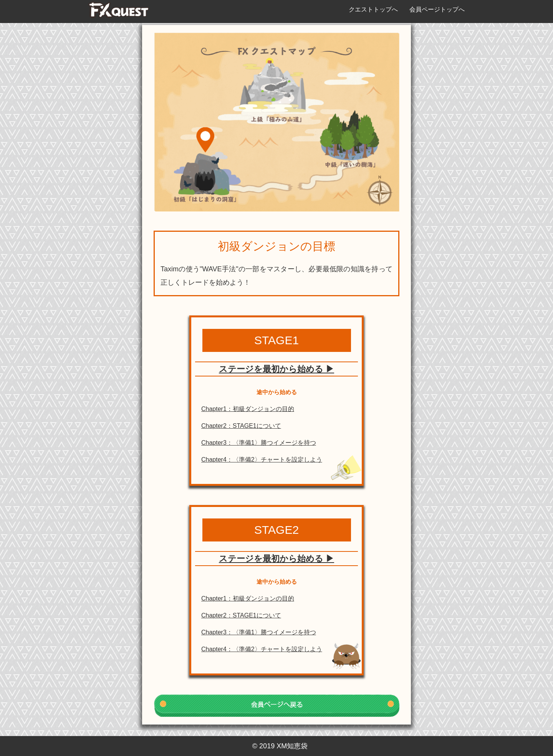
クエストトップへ (373, 9)
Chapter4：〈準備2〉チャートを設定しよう (262, 460)
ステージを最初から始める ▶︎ (276, 369)
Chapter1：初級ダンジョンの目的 (248, 409)
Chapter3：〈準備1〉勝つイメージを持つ (259, 443)
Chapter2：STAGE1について (241, 426)
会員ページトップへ (437, 9)
